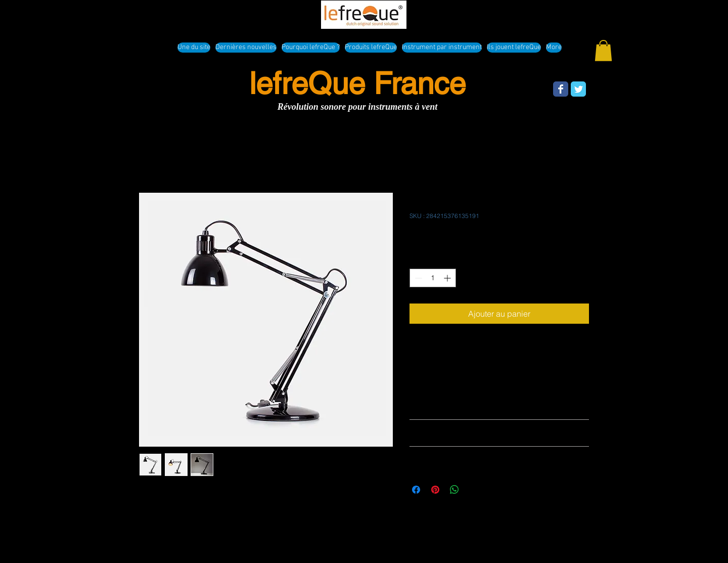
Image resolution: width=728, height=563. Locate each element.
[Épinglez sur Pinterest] (435, 490)
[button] (603, 51)
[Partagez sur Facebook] (416, 490)
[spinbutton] (433, 278)
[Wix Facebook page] (561, 89)
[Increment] (448, 278)
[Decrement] (417, 278)
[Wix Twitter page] (578, 89)
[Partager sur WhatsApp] (454, 490)
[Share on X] (474, 490)
